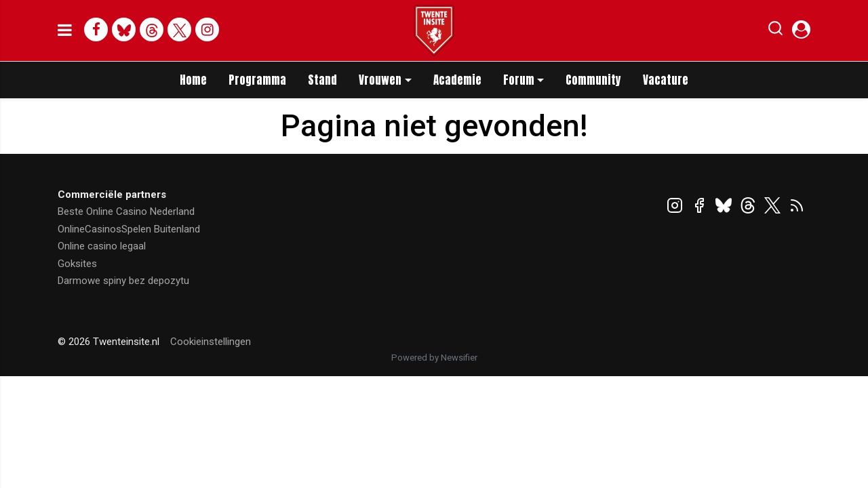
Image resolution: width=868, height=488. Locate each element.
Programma (257, 80)
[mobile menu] (65, 30)
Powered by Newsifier (434, 358)
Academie (457, 80)
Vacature (666, 80)
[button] (775, 31)
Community (593, 80)
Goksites (77, 264)
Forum (519, 80)
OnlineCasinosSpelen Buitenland (129, 229)
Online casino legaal (102, 246)
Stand (322, 80)
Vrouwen (380, 80)
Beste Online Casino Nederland (126, 211)
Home (193, 80)
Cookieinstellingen (211, 342)
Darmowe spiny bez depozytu (123, 281)
